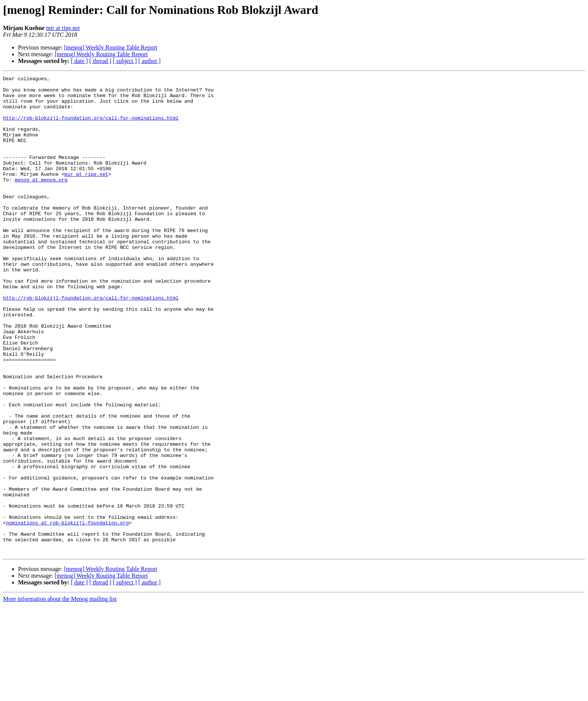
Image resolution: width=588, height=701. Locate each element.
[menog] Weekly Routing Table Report (111, 47)
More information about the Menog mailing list (60, 694)
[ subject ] (125, 61)
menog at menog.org (41, 201)
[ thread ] (100, 61)
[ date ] (79, 61)
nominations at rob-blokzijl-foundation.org (67, 613)
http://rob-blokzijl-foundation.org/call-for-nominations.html (91, 127)
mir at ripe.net (63, 28)
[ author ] (150, 61)
